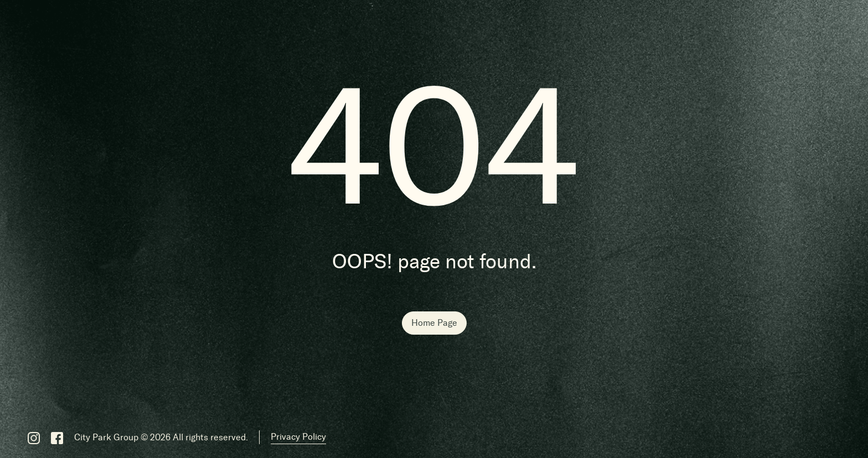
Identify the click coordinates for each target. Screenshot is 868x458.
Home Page (434, 323)
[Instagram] (34, 438)
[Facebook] (57, 438)
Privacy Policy (298, 437)
